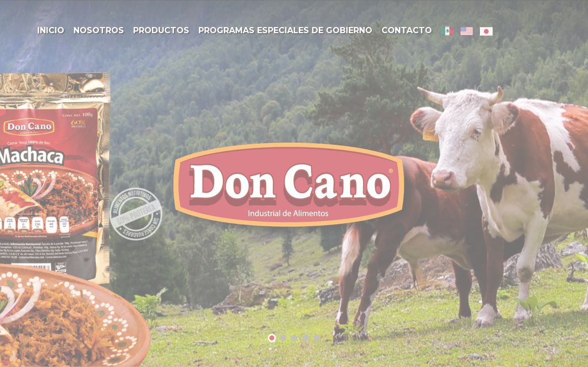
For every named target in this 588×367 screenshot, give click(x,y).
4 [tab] (305, 339)
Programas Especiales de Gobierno (285, 30)
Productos (161, 30)
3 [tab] (294, 339)
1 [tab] (272, 339)
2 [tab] (283, 339)
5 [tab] (316, 339)
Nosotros (99, 30)
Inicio (51, 30)
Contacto (407, 30)
